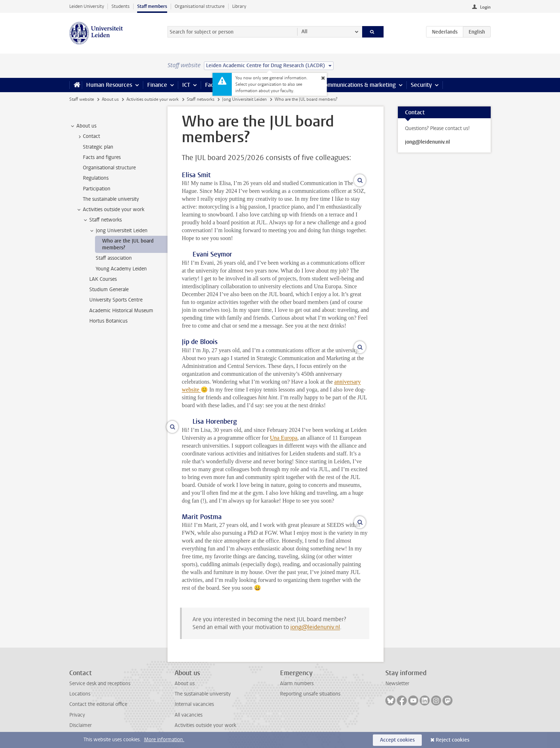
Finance (157, 85)
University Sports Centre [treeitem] (116, 300)
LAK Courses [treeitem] (103, 279)
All (304, 32)
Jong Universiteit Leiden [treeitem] (118, 231)
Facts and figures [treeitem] (102, 157)
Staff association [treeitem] (114, 258)
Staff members (152, 6)
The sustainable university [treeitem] (111, 199)
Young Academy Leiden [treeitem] (121, 269)
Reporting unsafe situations (310, 694)
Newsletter (397, 684)
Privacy (77, 715)
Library (239, 6)
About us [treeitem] (83, 126)
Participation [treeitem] (97, 189)
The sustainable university (203, 694)
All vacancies (189, 715)
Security (421, 85)
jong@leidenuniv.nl (315, 627)
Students (121, 6)
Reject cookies (452, 740)
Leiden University (87, 6)
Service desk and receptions (100, 684)
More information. (164, 740)
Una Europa (284, 438)
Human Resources (109, 85)
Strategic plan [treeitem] (98, 147)
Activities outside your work (152, 99)
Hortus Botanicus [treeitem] (108, 321)
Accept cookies (397, 740)
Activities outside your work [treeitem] (110, 210)
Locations (80, 694)
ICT (186, 85)
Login (485, 7)
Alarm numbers (297, 684)
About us (110, 99)
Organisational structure (200, 6)
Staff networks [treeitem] (102, 220)
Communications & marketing (358, 85)
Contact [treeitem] (88, 136)
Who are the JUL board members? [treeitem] (128, 244)
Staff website (82, 99)
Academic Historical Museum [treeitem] (121, 311)
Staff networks (201, 99)
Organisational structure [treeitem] (109, 168)
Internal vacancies (194, 704)
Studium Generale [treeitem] (109, 290)
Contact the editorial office (98, 704)
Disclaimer (81, 725)
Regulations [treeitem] (96, 178)
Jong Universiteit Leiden (244, 99)
